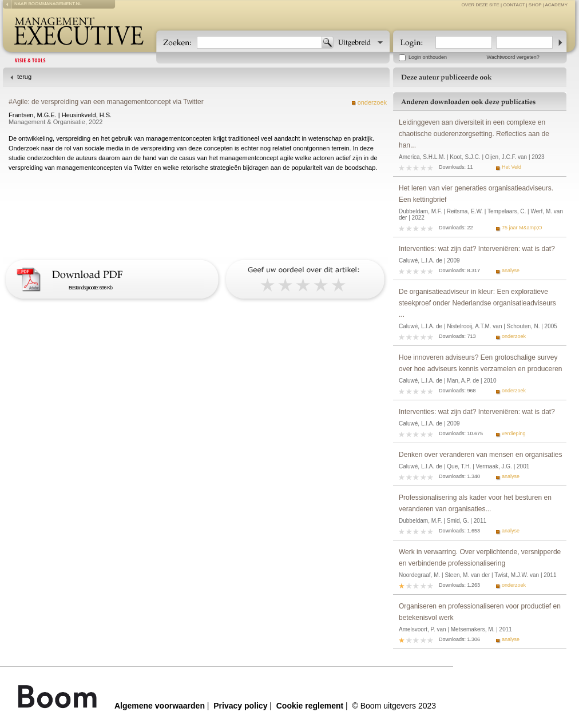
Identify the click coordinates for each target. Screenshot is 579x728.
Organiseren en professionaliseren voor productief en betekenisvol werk (480, 612)
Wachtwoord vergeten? (513, 57)
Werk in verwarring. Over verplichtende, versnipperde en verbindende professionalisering (480, 558)
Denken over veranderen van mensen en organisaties (481, 455)
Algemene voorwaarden (160, 706)
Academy (556, 5)
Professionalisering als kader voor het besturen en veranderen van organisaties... (475, 503)
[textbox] (259, 42)
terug (24, 77)
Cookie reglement (310, 706)
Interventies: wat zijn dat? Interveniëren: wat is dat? (477, 249)
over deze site (481, 5)
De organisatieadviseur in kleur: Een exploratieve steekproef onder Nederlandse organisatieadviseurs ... (477, 303)
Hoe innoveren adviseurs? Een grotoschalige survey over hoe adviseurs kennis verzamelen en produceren (481, 363)
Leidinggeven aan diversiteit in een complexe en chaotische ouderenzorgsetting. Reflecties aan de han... (474, 134)
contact (514, 5)
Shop (535, 5)
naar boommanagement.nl (48, 4)
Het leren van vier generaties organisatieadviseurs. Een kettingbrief (476, 194)
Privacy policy (240, 706)
